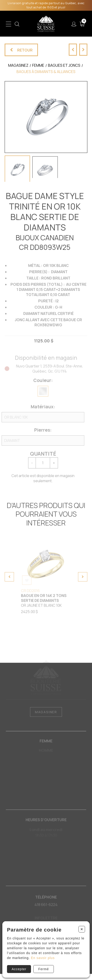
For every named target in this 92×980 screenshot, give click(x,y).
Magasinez (18, 69)
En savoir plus (43, 958)
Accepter (19, 969)
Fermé (43, 969)
